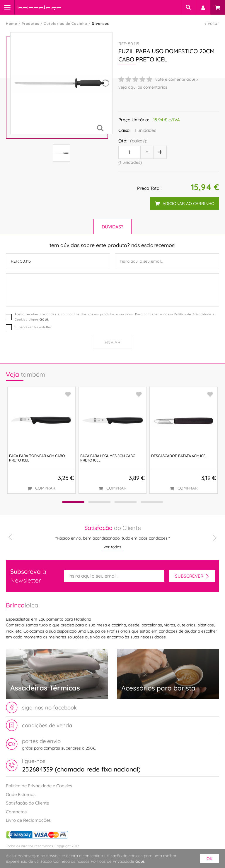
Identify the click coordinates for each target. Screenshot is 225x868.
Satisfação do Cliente (27, 803)
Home (12, 24)
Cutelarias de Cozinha (65, 24)
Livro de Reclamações (28, 820)
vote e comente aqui (175, 79)
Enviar (112, 342)
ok (209, 859)
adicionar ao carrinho (185, 204)
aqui (44, 319)
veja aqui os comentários (143, 87)
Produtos (31, 24)
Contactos (16, 812)
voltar (213, 23)
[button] (73, 502)
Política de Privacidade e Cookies (39, 786)
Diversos (100, 24)
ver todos (112, 547)
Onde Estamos (21, 794)
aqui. (140, 861)
